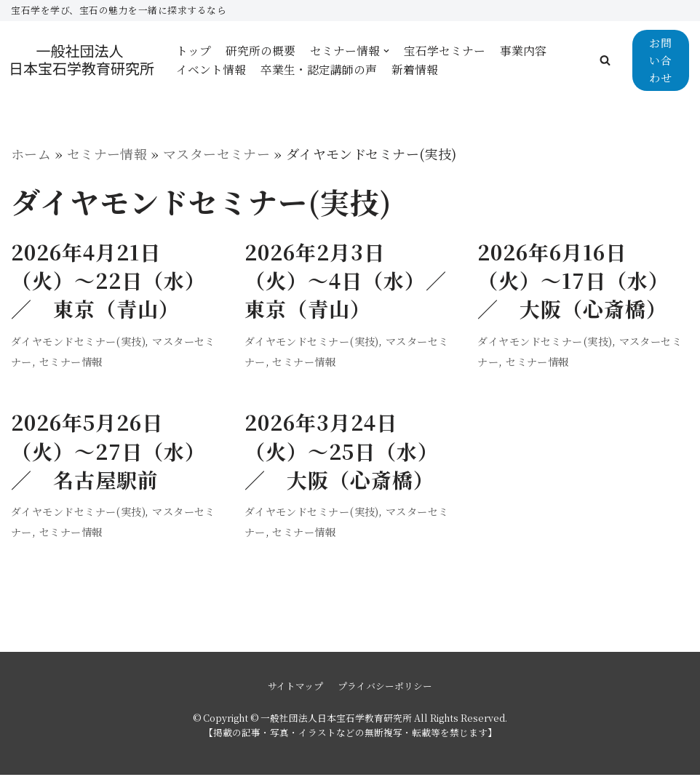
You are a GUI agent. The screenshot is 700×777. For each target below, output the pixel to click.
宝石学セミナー (445, 51)
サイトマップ (295, 687)
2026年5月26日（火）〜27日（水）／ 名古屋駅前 (108, 452)
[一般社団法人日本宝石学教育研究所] (83, 60)
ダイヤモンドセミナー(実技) (78, 341)
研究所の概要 (260, 51)
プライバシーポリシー (385, 687)
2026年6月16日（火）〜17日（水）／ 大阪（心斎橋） (573, 281)
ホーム (31, 154)
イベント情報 (211, 69)
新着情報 (415, 69)
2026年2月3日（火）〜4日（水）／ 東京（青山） (356, 281)
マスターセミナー (218, 154)
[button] (605, 60)
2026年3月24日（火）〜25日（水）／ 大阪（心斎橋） (342, 452)
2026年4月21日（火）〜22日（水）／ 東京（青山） (108, 281)
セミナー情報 (107, 154)
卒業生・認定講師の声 (319, 69)
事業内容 (523, 51)
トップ (194, 51)
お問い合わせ (660, 60)
